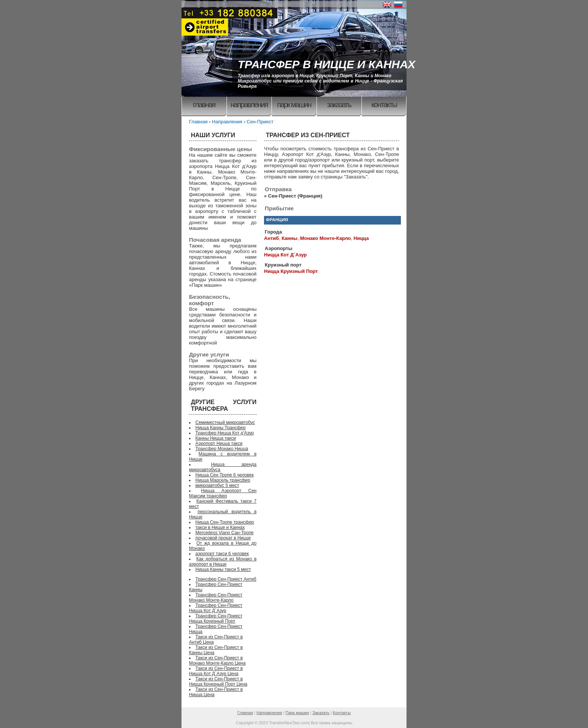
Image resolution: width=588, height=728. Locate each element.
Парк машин (294, 105)
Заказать (339, 105)
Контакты (384, 105)
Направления (249, 105)
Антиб (271, 238)
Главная (204, 105)
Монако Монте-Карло (325, 238)
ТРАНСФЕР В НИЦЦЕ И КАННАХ (327, 64)
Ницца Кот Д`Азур (285, 255)
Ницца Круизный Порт (291, 271)
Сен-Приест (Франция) (295, 196)
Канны (289, 238)
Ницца (361, 238)
